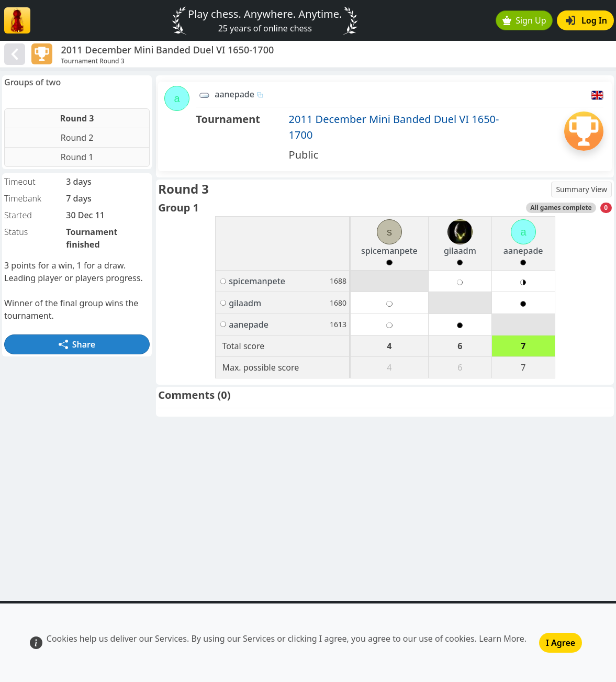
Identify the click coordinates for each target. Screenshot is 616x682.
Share (77, 344)
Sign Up (524, 20)
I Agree (561, 643)
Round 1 (77, 157)
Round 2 (77, 138)
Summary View (581, 189)
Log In (586, 20)
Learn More (502, 639)
